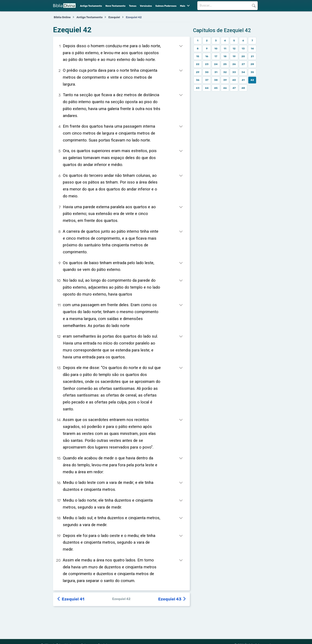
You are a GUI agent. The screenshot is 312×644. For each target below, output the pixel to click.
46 (225, 88)
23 (207, 64)
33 (234, 72)
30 (207, 72)
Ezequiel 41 (71, 599)
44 (207, 88)
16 (207, 56)
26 (234, 64)
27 (243, 64)
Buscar (254, 6)
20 (243, 56)
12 (234, 49)
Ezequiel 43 (172, 599)
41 (243, 80)
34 (243, 72)
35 (252, 72)
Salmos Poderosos (166, 6)
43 (198, 88)
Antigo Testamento (91, 6)
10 (216, 49)
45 (216, 88)
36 (198, 80)
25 (225, 64)
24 (216, 64)
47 (234, 88)
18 (225, 56)
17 (216, 56)
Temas (133, 6)
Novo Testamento (115, 6)
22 (198, 64)
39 (225, 80)
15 (198, 56)
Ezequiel (114, 17)
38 (216, 80)
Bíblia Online (62, 17)
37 (207, 80)
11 (225, 49)
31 (216, 72)
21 (252, 56)
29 (198, 72)
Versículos (146, 6)
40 (234, 80)
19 (234, 56)
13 (243, 49)
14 (252, 49)
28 (252, 64)
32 (225, 72)
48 (243, 88)
